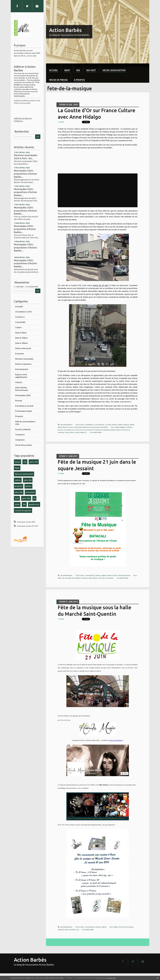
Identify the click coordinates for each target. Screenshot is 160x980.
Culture (18, 327)
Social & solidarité (23, 429)
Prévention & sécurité (24, 406)
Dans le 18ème (21, 343)
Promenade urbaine (23, 411)
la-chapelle (68, 430)
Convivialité (20, 322)
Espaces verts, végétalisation (21, 376)
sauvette (91, 430)
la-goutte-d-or (80, 430)
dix (78, 70)
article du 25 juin (100, 285)
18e (24, 504)
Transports (20, 434)
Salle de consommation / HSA (25, 423)
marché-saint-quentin (67, 930)
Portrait (19, 401)
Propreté (19, 416)
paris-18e (26, 498)
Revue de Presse (58, 80)
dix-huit (91, 70)
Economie (19, 353)
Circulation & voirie (23, 312)
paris (117, 427)
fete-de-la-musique (106, 578)
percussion (93, 578)
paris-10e (34, 462)
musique (84, 578)
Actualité (19, 306)
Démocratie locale (23, 348)
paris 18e (19, 492)
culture (18, 480)
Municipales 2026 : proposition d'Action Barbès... (25, 229)
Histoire (19, 382)
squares (106, 430)
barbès (28, 486)
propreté (19, 486)
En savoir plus (111, 978)
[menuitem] (54, 68)
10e (25, 462)
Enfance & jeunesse (23, 364)
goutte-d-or (34, 504)
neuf (67, 70)
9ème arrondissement (24, 474)
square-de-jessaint (73, 578)
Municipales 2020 (23, 395)
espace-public (116, 430)
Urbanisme (20, 440)
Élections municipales (24, 359)
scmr (17, 498)
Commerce (20, 317)
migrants (99, 430)
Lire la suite (32, 56)
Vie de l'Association (23, 445)
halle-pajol (70, 432)
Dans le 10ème (21, 338)
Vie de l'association (114, 70)
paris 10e (28, 480)
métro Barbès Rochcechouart (22, 389)
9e (34, 498)
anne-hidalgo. (81, 432)
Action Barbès (65, 30)
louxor (17, 462)
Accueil (54, 70)
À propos (79, 80)
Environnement (22, 369)
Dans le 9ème (21, 333)
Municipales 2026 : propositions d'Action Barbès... (25, 174)
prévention (30, 492)
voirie (17, 504)
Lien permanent (65, 425)
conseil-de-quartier (23, 510)
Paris (17, 468)
